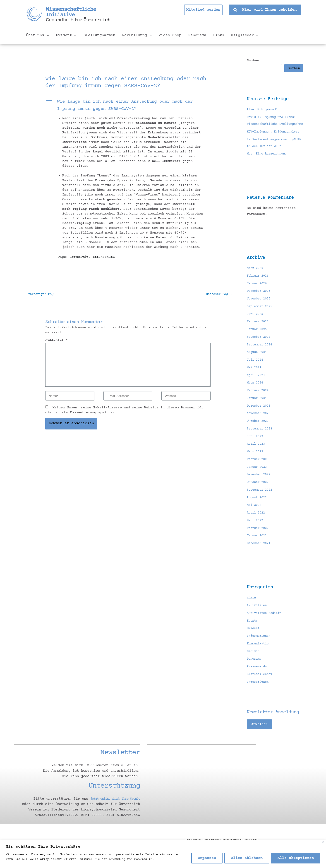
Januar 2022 (258, 550)
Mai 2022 (255, 519)
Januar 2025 (258, 343)
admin (252, 612)
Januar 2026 (258, 297)
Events (253, 635)
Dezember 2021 (260, 557)
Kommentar (56, 341)
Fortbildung (137, 36)
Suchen (253, 61)
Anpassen (207, 858)
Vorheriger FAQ (40, 295)
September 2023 (261, 442)
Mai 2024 (255, 381)
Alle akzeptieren (296, 858)
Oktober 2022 (259, 496)
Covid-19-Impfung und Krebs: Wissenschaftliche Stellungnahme (274, 124)
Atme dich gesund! (264, 110)
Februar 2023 (259, 473)
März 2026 (256, 282)
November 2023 (260, 427)
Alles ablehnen (247, 858)
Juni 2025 (256, 328)
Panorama (197, 35)
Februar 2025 (259, 336)
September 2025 (261, 320)
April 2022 (257, 527)
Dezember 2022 (260, 488)
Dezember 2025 (260, 305)
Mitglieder (245, 36)
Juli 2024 (256, 374)
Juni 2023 (256, 450)
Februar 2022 (259, 542)
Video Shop (170, 35)
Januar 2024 (258, 412)
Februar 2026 (259, 290)
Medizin (254, 665)
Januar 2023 (258, 481)
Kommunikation (260, 657)
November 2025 (260, 313)
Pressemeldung (260, 681)
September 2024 (261, 358)
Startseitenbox (261, 688)
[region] (163, 854)
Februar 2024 (259, 404)
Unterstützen (259, 696)
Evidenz (66, 36)
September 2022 (261, 504)
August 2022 (258, 511)
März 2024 (256, 397)
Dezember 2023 (260, 420)
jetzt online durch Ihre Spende (108, 813)
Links (219, 35)
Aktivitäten (258, 619)
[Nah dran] (323, 842)
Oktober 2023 (259, 435)
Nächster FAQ (218, 295)
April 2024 (257, 389)
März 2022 (256, 534)
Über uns (38, 36)
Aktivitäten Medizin (266, 627)
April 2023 (257, 458)
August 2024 (258, 366)
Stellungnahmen (99, 35)
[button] (128, 105)
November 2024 (260, 351)
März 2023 (256, 466)
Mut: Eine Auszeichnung (269, 168)
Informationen (260, 650)
